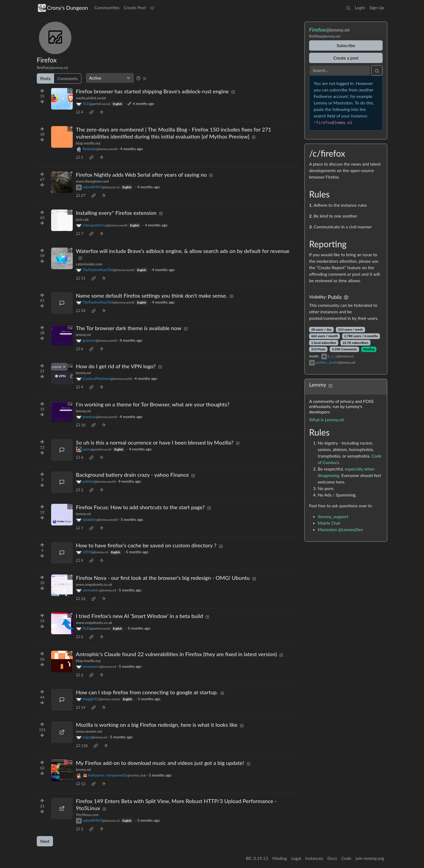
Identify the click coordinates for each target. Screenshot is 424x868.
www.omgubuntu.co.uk (94, 584)
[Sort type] (110, 78)
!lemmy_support (333, 516)
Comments (68, 78)
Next (45, 841)
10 (81, 425)
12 (81, 784)
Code (347, 858)
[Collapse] (330, 385)
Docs (332, 858)
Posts (45, 78)
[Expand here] (62, 99)
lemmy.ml (83, 335)
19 (81, 707)
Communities (107, 7)
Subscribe (346, 45)
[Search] (340, 70)
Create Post (135, 7)
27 (81, 195)
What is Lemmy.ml (327, 420)
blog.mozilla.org (88, 143)
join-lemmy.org (370, 858)
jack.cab (82, 219)
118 (82, 746)
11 (81, 278)
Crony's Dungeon (63, 8)
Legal (296, 858)
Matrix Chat (329, 523)
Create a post (346, 58)
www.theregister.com (93, 181)
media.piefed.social (91, 98)
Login (360, 7)
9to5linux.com (87, 815)
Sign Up (377, 7)
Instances (314, 858)
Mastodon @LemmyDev (340, 529)
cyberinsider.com (89, 264)
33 (81, 310)
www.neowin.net (89, 731)
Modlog (369, 349)
